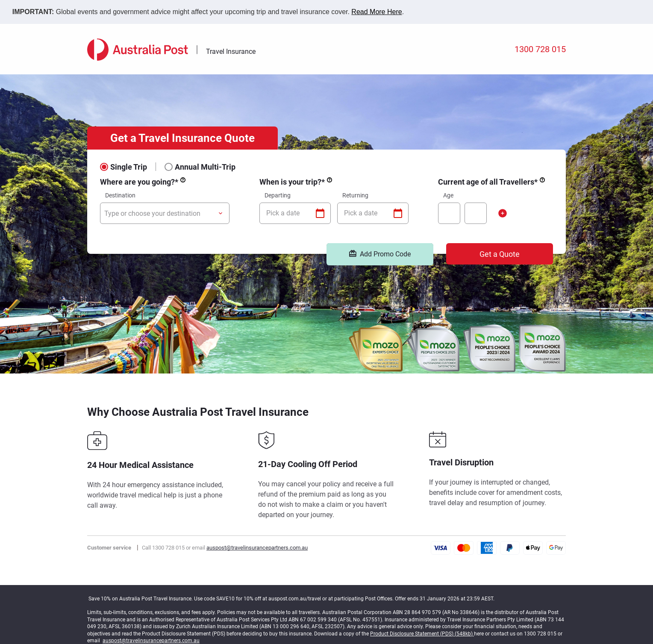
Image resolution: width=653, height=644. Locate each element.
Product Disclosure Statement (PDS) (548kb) (422, 634)
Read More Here (377, 12)
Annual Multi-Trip (205, 167)
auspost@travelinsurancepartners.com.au (257, 548)
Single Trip (129, 167)
